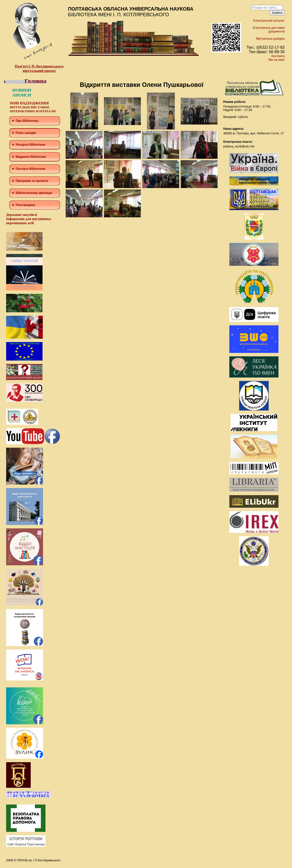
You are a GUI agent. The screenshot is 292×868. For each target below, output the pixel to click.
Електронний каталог (269, 21)
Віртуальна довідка (270, 39)
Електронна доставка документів (269, 30)
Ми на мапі (277, 60)
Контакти (278, 56)
